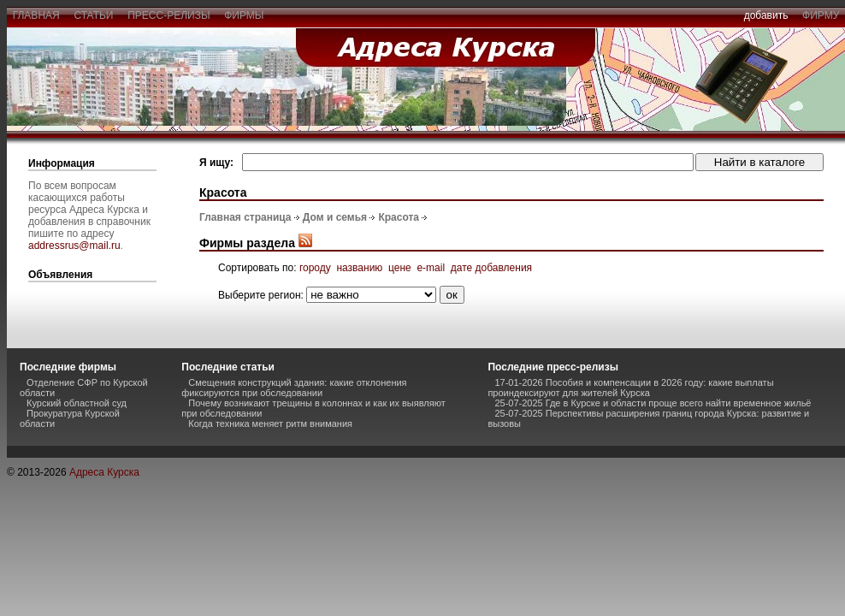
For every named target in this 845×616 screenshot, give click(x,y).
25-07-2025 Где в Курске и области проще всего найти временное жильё (653, 403)
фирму (821, 15)
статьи (94, 15)
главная (36, 15)
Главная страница (245, 217)
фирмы (245, 15)
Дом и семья (335, 217)
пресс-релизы (169, 15)
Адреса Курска (104, 472)
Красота (399, 217)
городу (315, 268)
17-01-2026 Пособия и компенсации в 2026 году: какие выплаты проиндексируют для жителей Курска (630, 388)
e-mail (431, 268)
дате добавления (491, 268)
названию (359, 268)
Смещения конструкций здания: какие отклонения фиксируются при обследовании (294, 388)
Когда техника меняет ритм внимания (270, 423)
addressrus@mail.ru (74, 246)
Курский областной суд (77, 403)
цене (400, 268)
